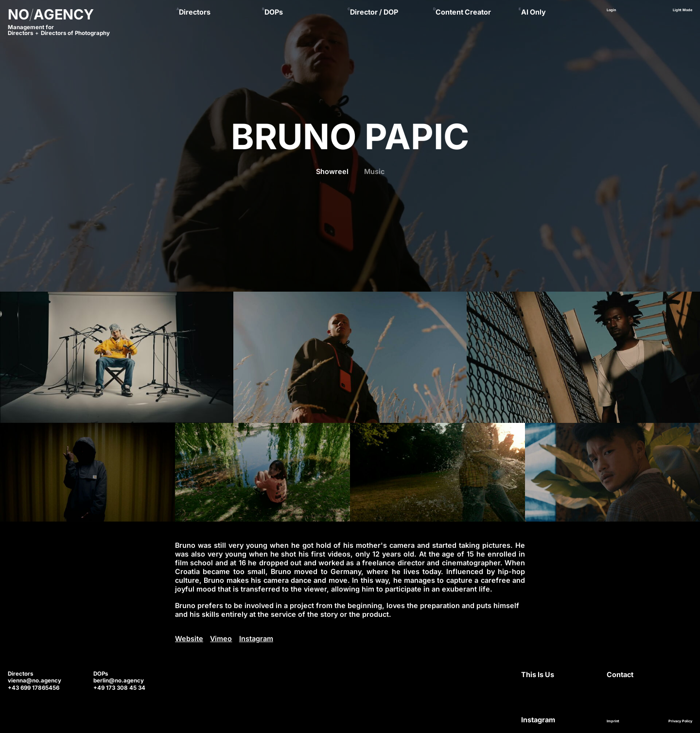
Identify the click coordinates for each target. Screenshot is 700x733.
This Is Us (538, 674)
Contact (620, 674)
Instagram (256, 638)
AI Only (534, 12)
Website (189, 638)
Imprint (613, 721)
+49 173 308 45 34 (119, 688)
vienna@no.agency (35, 681)
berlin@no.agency (119, 681)
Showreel (332, 171)
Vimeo (221, 638)
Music (374, 171)
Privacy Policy (680, 721)
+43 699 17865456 (34, 688)
